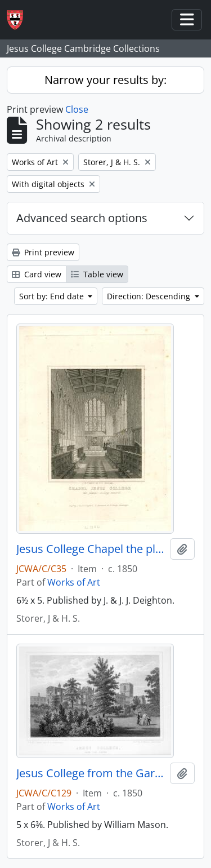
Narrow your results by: (105, 80)
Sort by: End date (53, 296)
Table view (97, 274)
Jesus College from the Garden (91, 773)
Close (77, 109)
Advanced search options (82, 218)
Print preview (43, 252)
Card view (37, 274)
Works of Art (74, 582)
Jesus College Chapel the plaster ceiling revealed (91, 549)
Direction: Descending (150, 296)
